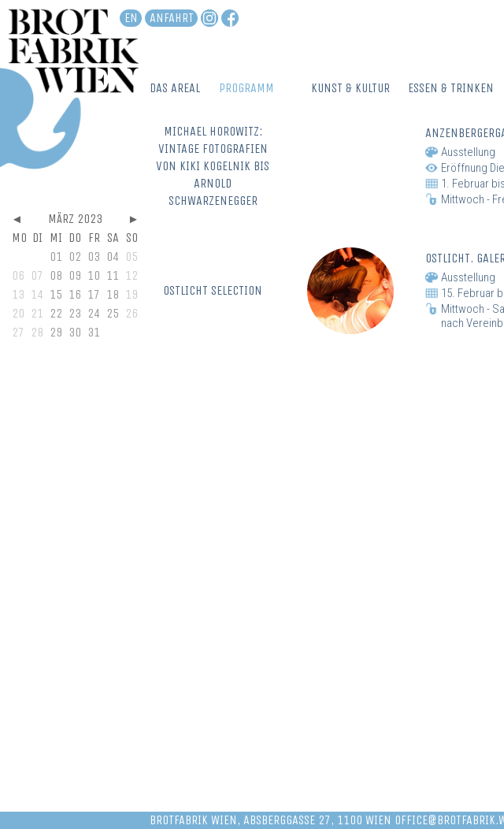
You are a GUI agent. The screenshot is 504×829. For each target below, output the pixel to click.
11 (113, 275)
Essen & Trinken (451, 88)
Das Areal (175, 88)
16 (75, 294)
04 (113, 257)
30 (75, 332)
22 (56, 313)
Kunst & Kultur (350, 88)
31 (94, 332)
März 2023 (75, 219)
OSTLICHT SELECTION (213, 290)
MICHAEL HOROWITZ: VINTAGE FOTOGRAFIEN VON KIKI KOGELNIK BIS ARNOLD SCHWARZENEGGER (213, 166)
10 (94, 275)
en (131, 18)
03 (94, 257)
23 (75, 313)
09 (75, 275)
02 (75, 257)
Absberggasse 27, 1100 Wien (317, 820)
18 (113, 294)
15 (56, 294)
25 (113, 313)
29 (56, 332)
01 (56, 257)
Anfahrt (172, 18)
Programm (246, 88)
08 (56, 275)
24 (94, 313)
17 (94, 294)
